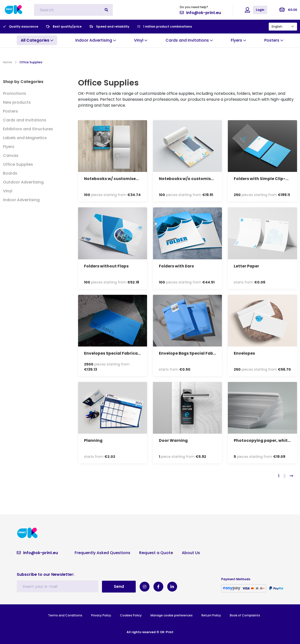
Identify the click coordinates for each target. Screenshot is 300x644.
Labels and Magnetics (25, 138)
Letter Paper (247, 266)
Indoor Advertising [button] (96, 40)
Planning (93, 440)
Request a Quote (156, 553)
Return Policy (211, 615)
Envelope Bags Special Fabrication (195, 353)
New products (17, 102)
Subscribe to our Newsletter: (45, 574)
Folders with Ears (177, 266)
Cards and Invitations (25, 120)
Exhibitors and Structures (28, 129)
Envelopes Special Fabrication (116, 353)
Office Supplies (18, 164)
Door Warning (174, 440)
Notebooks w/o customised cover (194, 179)
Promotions (15, 93)
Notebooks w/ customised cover (118, 179)
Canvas (11, 156)
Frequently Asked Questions (102, 553)
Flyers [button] (238, 40)
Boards (10, 173)
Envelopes (244, 353)
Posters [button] (274, 40)
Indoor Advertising (21, 200)
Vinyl (8, 191)
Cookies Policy (131, 615)
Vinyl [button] (141, 40)
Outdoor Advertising (23, 182)
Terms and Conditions (65, 615)
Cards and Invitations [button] (189, 40)
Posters (10, 111)
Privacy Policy (101, 615)
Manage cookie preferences (172, 615)
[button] (37, 40)
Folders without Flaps (107, 266)
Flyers (9, 147)
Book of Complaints (245, 615)
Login (260, 10)
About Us (191, 553)
